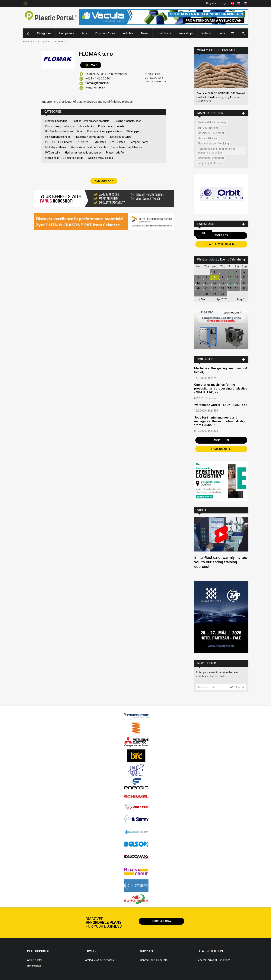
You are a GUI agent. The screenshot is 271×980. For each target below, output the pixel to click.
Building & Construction (128, 121)
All (203, 233)
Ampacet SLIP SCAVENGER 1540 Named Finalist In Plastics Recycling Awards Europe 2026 (221, 97)
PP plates (83, 142)
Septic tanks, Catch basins (126, 147)
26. (244, 288)
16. (223, 283)
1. (215, 272)
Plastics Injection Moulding (213, 144)
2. (223, 272)
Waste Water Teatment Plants (88, 147)
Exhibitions (164, 33)
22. (215, 288)
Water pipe (133, 131)
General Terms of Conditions (213, 960)
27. (198, 294)
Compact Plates (139, 142)
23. (223, 288)
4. (237, 272)
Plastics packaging (56, 121)
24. (230, 288)
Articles (128, 33)
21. (207, 288)
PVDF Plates (118, 142)
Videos (206, 33)
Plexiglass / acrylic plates (89, 137)
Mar (202, 299)
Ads (84, 33)
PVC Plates (99, 142)
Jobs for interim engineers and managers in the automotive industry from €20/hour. (220, 421)
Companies (67, 33)
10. (230, 277)
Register (211, 3)
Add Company (104, 181)
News (145, 33)
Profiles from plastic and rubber (64, 131)
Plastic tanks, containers (60, 126)
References (34, 966)
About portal (35, 960)
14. (207, 283)
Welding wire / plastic (100, 158)
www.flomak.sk (95, 87)
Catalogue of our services (99, 960)
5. (244, 272)
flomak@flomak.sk (97, 83)
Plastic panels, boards (111, 126)
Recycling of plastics (210, 163)
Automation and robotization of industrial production (216, 151)
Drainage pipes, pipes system (105, 131)
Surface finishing (208, 128)
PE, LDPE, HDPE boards (59, 142)
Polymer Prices (105, 33)
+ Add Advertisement (221, 244)
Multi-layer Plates (56, 147)
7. (207, 277)
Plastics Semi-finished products (91, 121)
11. (237, 277)
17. (230, 283)
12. (244, 277)
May (241, 299)
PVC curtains (53, 153)
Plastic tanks (86, 126)
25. (237, 288)
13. (198, 283)
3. (230, 272)
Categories (44, 33)
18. (237, 283)
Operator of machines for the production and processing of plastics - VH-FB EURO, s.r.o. (221, 388)
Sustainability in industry (212, 122)
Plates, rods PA (115, 153)
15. (215, 283)
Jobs (222, 33)
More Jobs (221, 440)
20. (198, 288)
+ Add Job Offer (221, 449)
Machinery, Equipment (211, 133)
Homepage (28, 42)
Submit (237, 687)
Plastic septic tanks (120, 137)
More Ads (221, 235)
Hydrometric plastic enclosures (83, 153)
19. (244, 283)
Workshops (186, 33)
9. (223, 277)
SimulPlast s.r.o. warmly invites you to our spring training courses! (221, 562)
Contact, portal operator (154, 960)
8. (215, 277)
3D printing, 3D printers (211, 158)
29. (215, 294)
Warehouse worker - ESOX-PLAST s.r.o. (221, 405)
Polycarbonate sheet (58, 137)
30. (223, 294)
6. (198, 277)
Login (224, 3)
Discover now (161, 921)
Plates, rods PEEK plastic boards (64, 158)
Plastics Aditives (207, 138)
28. (207, 294)
